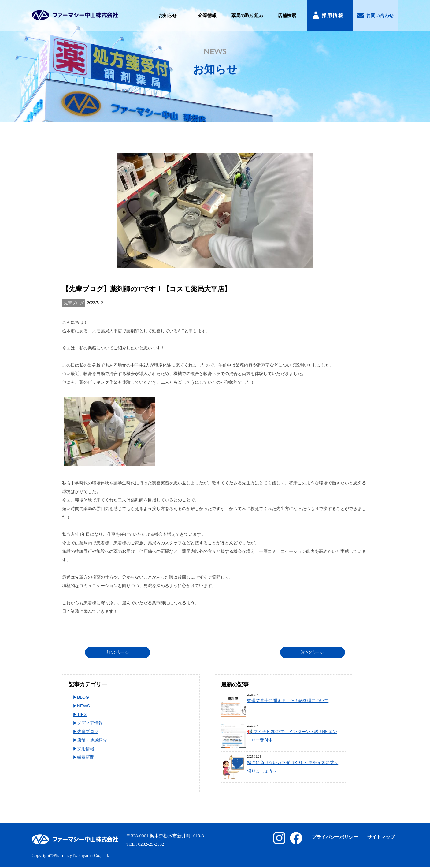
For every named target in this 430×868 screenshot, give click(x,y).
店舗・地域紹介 (92, 740)
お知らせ (168, 15)
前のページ (118, 652)
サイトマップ (381, 837)
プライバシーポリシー (335, 837)
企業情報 (207, 15)
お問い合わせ (380, 15)
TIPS (82, 714)
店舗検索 (287, 15)
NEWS (83, 706)
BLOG (83, 697)
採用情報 (333, 15)
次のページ (312, 652)
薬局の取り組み (247, 15)
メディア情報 (90, 723)
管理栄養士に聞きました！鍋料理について (288, 701)
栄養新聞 (86, 757)
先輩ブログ (88, 732)
